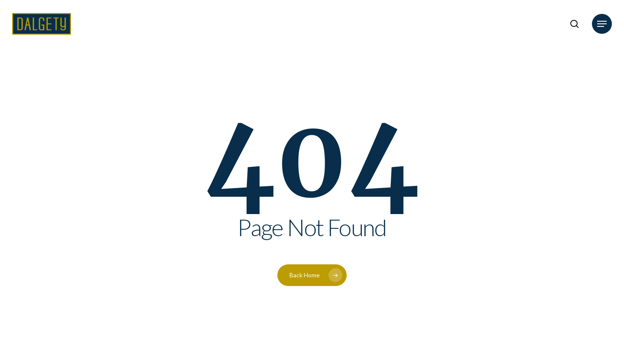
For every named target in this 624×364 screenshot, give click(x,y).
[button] (602, 24)
